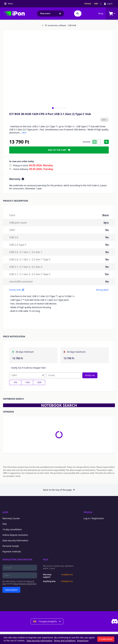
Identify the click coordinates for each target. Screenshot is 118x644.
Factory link (17, 290)
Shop (101, 13)
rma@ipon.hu (67, 575)
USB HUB (71, 25)
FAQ (5, 524)
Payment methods (12, 552)
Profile (88, 512)
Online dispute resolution (15, 535)
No (107, 230)
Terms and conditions (65, 641)
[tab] (53, 108)
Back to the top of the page (59, 490)
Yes (107, 274)
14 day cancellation (12, 529)
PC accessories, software (54, 25)
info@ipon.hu (67, 581)
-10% (27, 382)
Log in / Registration (94, 518)
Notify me (90, 375)
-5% (15, 382)
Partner (88, 4)
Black (106, 215)
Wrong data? (102, 290)
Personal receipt (11, 546)
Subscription (11, 590)
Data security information (15, 540)
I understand (106, 639)
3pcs (106, 223)
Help (46, 559)
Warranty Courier (11, 518)
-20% (39, 382)
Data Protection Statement (25, 584)
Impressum (83, 641)
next (24, 133)
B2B (96, 4)
